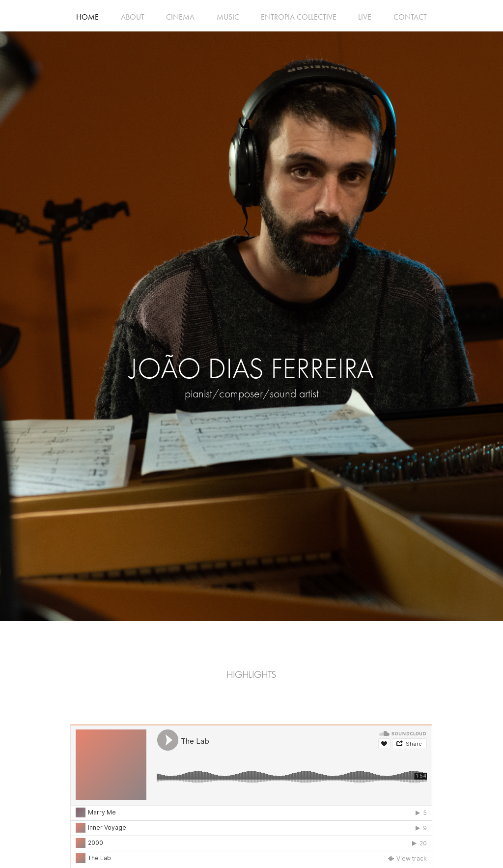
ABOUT (133, 17)
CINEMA (180, 17)
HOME (87, 17)
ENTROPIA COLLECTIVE (299, 17)
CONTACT (410, 17)
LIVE (365, 17)
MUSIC (228, 17)
